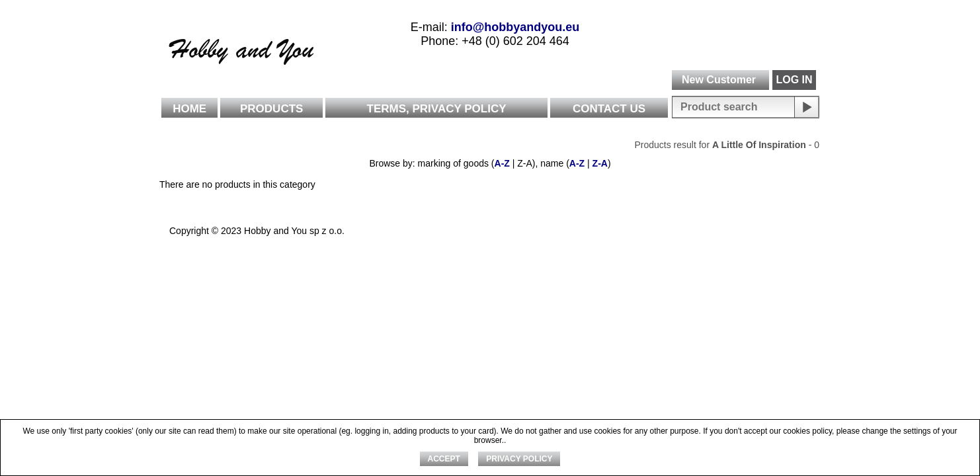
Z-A (600, 163)
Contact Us (609, 109)
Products (271, 109)
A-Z (502, 163)
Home (189, 109)
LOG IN (794, 80)
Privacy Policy (519, 459)
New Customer (719, 80)
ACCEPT (444, 459)
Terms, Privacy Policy (437, 109)
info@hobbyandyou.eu (515, 27)
